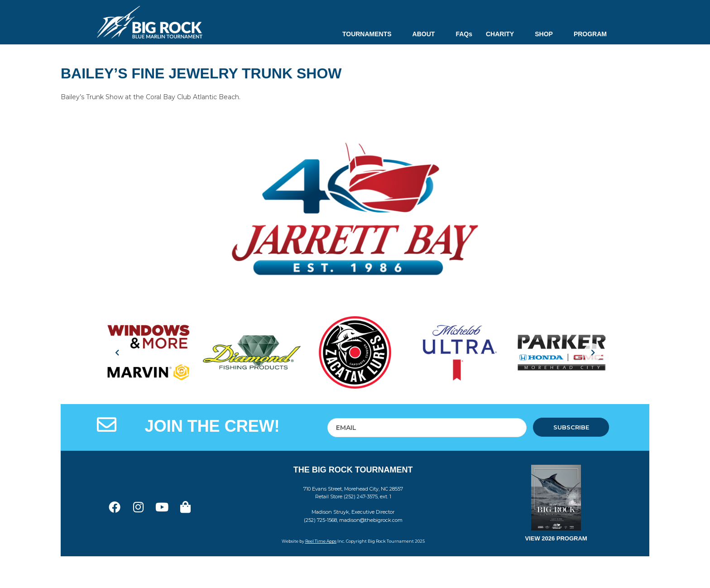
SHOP (547, 34)
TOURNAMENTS (371, 34)
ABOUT (427, 34)
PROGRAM (590, 34)
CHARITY (504, 34)
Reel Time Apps (321, 541)
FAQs (464, 34)
